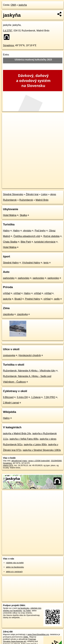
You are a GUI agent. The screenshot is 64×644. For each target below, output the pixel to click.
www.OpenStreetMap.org (38, 634)
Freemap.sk (40, 184)
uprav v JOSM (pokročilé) (39, 461)
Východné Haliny (31, 263)
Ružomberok (26, 200)
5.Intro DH (22, 397)
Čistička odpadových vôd (27, 236)
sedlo (57, 299)
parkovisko (9, 278)
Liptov (44, 194)
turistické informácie (45, 242)
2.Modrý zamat (11, 403)
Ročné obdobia (52, 236)
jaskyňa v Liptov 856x (35, 445)
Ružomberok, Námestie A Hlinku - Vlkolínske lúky (29, 371)
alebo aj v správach (14, 572)
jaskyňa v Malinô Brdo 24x (17, 433)
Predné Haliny (33, 299)
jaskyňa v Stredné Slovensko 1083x (42, 450)
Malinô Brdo (42, 200)
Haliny (6, 231)
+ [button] (7, 118)
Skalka (23, 215)
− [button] (7, 123)
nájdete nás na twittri (15, 563)
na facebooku (24, 608)
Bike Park (26, 242)
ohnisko (27, 231)
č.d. (8, 31)
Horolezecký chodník (30, 355)
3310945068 (56, 461)
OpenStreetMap (24, 184)
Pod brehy (40, 231)
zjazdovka (8, 314)
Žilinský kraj (32, 194)
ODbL (26, 637)
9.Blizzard (8, 397)
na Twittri (27, 611)
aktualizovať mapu (19, 461)
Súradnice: (9, 45)
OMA (13, 5)
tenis (46, 263)
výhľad (7, 293)
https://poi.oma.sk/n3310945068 (16, 186)
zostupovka (9, 355)
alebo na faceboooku (15, 567)
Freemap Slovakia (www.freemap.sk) (19, 640)
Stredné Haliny (11, 263)
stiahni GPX (8, 465)
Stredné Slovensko (13, 194)
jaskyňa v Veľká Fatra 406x (24, 439)
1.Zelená (36, 397)
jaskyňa (23, 5)
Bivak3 (18, 299)
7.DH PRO (50, 397)
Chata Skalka (10, 242)
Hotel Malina (10, 215)
